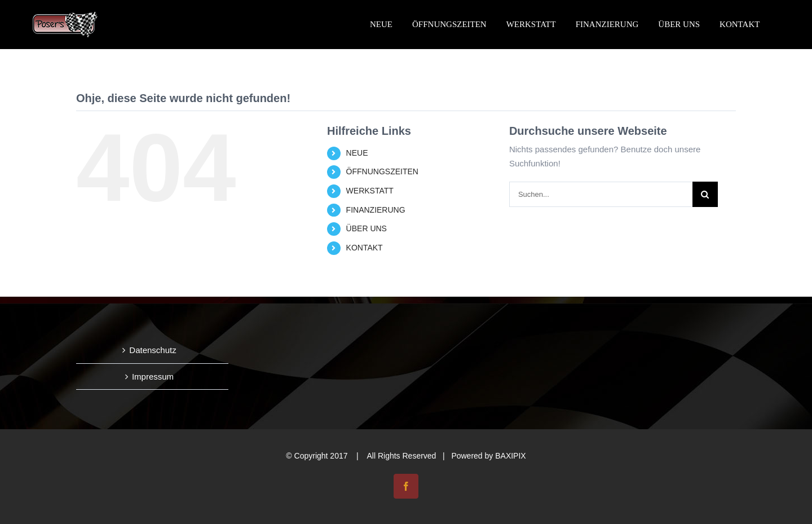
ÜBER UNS (367, 228)
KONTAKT (365, 248)
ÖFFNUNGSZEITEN (382, 171)
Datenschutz (153, 350)
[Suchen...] (601, 194)
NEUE (357, 153)
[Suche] (705, 194)
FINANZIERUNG (376, 210)
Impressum (153, 377)
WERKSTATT (370, 191)
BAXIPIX (510, 456)
